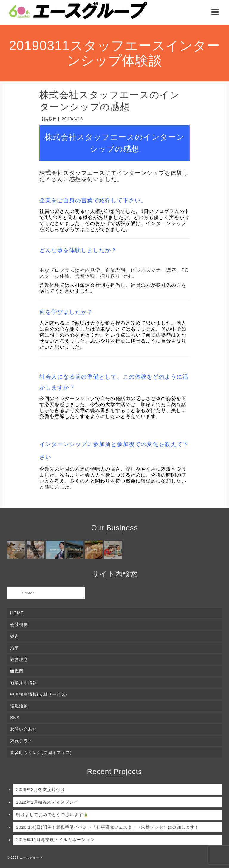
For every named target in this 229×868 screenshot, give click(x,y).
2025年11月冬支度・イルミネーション (55, 840)
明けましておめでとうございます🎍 (52, 815)
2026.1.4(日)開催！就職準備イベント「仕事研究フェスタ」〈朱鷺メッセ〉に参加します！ (108, 827)
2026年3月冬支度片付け (41, 790)
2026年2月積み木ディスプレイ (47, 802)
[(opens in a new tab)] (17, 550)
